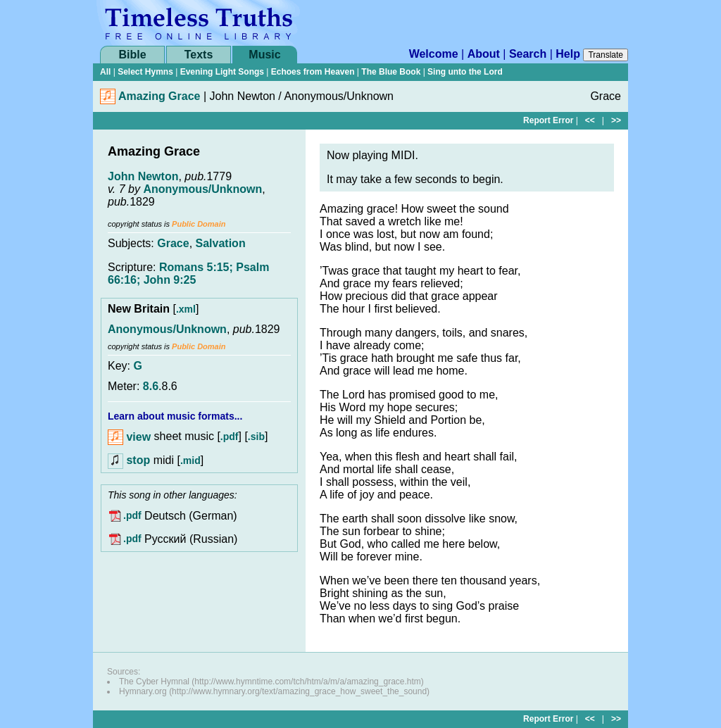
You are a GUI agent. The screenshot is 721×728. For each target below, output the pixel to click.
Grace (173, 243)
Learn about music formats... (175, 416)
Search (528, 54)
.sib (256, 437)
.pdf (230, 437)
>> (616, 120)
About (484, 54)
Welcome (434, 54)
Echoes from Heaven (313, 72)
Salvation (221, 243)
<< (590, 120)
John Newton (143, 176)
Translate (606, 55)
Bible (132, 55)
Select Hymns (145, 72)
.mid (190, 460)
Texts (199, 55)
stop (138, 460)
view (129, 437)
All (105, 72)
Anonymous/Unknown (202, 189)
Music (264, 55)
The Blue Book (391, 72)
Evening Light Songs (222, 72)
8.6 (151, 386)
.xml (186, 309)
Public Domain (199, 224)
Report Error (548, 120)
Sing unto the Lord (465, 72)
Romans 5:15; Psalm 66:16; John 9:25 (188, 274)
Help (568, 54)
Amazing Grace (159, 96)
